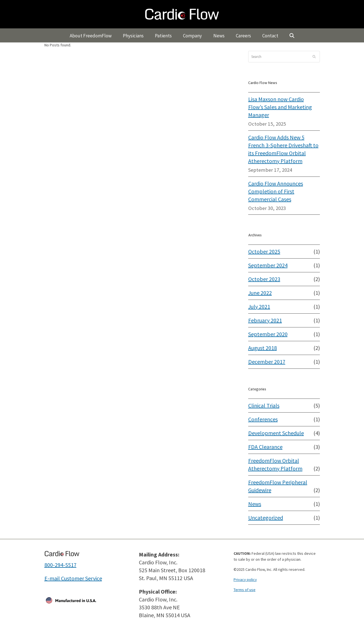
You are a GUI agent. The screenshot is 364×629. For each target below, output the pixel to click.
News (255, 504)
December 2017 (267, 362)
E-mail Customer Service (73, 578)
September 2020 (268, 334)
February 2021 (265, 320)
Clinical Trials (264, 405)
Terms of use (245, 590)
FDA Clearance (265, 447)
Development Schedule (276, 433)
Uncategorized (266, 518)
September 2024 (268, 265)
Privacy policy (245, 580)
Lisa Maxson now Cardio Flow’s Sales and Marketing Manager (280, 107)
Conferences (263, 419)
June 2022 (260, 293)
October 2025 (264, 251)
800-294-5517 (60, 565)
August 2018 (263, 348)
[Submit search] (314, 57)
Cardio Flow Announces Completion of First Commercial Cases (276, 191)
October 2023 (264, 279)
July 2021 (259, 306)
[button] (292, 35)
